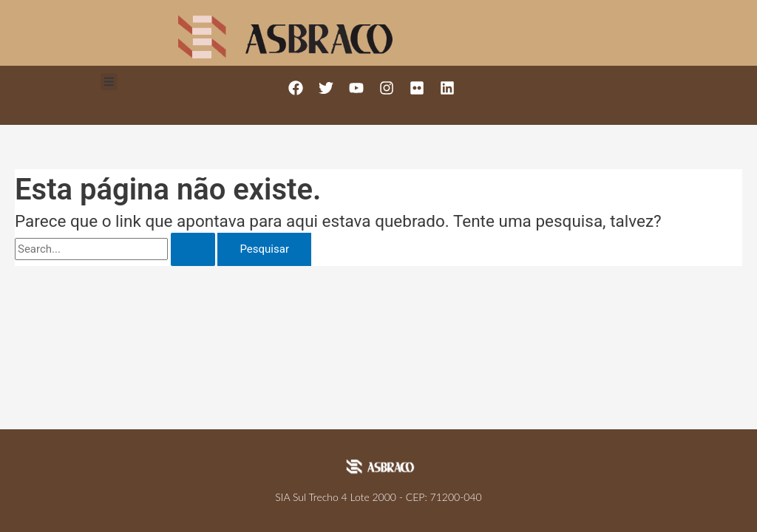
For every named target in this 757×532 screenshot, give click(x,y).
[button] (109, 82)
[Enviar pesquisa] (193, 249)
